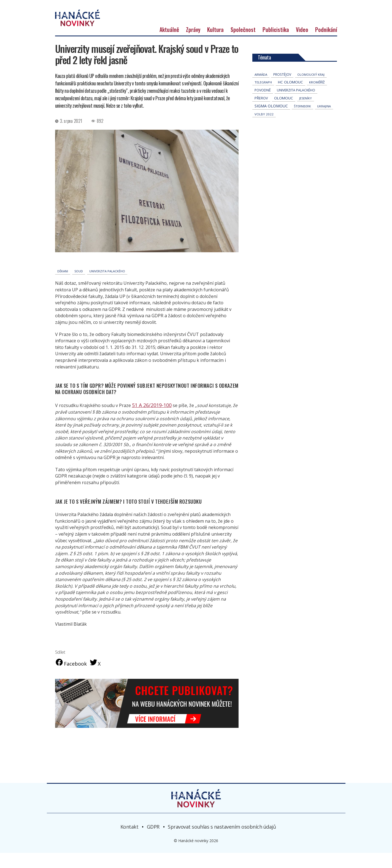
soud (79, 286)
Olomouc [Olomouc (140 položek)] (284, 113)
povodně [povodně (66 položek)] (263, 105)
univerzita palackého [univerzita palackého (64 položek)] (296, 105)
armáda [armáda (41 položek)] (261, 90)
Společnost (243, 45)
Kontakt (129, 842)
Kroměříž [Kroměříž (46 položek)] (317, 97)
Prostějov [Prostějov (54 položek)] (282, 89)
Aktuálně (169, 45)
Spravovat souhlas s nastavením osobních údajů (222, 842)
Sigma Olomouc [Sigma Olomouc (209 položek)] (271, 121)
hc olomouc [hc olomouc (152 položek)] (290, 97)
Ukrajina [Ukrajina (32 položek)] (324, 121)
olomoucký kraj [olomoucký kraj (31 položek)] (311, 90)
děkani (63, 286)
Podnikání (326, 45)
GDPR (153, 842)
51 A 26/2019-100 (150, 420)
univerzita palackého (107, 286)
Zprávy (193, 45)
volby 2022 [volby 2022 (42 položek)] (264, 129)
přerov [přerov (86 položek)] (261, 113)
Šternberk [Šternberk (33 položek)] (302, 121)
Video (302, 45)
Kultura (215, 45)
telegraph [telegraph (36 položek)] (263, 97)
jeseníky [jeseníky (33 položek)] (306, 113)
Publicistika (276, 45)
